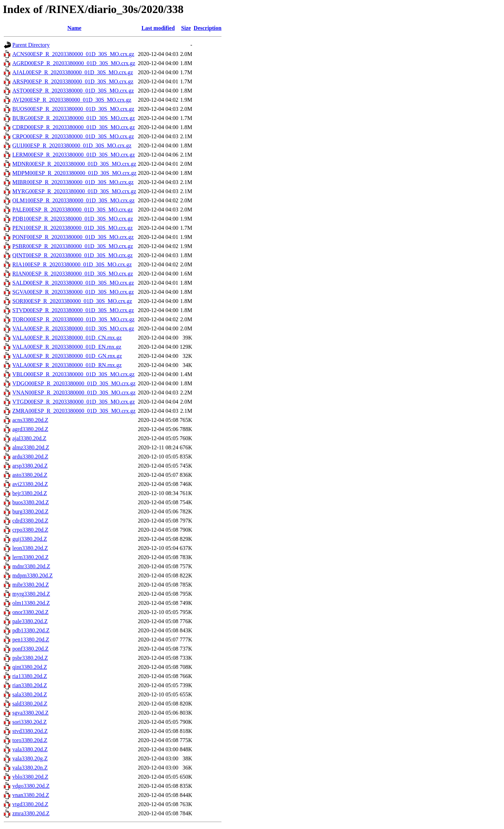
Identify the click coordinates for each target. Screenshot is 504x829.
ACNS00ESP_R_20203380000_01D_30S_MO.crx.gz (73, 54)
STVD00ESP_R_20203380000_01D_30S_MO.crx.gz (73, 310)
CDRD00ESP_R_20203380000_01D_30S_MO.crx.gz (74, 127)
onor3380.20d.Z (30, 612)
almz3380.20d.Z (31, 447)
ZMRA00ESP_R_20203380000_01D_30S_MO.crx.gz (74, 411)
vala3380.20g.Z (30, 758)
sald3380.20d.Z (30, 704)
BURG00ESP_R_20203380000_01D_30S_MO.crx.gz (74, 118)
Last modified (158, 28)
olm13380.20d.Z (31, 603)
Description (208, 28)
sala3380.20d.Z (30, 694)
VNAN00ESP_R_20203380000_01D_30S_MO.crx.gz (74, 393)
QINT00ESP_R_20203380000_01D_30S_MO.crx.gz (72, 255)
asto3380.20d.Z (30, 475)
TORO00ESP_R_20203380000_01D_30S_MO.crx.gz (73, 319)
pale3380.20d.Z (30, 621)
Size (186, 28)
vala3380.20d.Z (30, 749)
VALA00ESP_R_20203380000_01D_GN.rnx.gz (67, 356)
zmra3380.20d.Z (31, 813)
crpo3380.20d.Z (30, 530)
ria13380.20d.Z (30, 676)
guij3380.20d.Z (30, 539)
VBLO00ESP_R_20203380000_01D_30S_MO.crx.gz (74, 374)
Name (74, 28)
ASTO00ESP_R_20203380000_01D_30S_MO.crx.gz (73, 91)
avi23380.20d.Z (30, 484)
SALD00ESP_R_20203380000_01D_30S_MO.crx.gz (73, 283)
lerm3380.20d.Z (30, 557)
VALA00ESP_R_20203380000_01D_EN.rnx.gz (67, 347)
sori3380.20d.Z (30, 722)
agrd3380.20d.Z (30, 429)
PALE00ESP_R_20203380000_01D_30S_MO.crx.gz (73, 210)
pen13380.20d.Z (31, 640)
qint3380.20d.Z (30, 667)
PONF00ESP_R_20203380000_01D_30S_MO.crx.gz (73, 237)
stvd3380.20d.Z (30, 731)
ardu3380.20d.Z (30, 457)
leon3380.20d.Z (30, 548)
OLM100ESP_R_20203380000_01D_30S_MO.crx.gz (74, 200)
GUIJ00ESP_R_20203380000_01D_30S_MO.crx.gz (72, 145)
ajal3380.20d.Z (29, 438)
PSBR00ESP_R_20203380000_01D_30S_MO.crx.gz (73, 246)
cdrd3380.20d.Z (30, 521)
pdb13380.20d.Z (31, 630)
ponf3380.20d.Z (30, 649)
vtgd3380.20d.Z (30, 804)
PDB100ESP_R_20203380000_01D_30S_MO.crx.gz (73, 219)
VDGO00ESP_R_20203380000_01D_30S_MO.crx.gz (74, 383)
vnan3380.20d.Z (31, 795)
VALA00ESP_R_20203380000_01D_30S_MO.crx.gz (73, 328)
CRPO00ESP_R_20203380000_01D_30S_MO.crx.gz (73, 136)
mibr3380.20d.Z (31, 585)
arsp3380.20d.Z (30, 466)
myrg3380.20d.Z (31, 594)
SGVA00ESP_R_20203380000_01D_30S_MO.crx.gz (73, 292)
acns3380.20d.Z (30, 420)
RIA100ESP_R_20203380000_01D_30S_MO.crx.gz (72, 264)
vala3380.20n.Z (30, 768)
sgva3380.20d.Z (30, 713)
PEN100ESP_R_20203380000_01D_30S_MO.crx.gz (72, 228)
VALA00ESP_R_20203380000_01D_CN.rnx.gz (67, 338)
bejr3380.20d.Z (30, 493)
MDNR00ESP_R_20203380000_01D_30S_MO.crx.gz (74, 164)
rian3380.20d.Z (30, 685)
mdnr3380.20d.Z (31, 566)
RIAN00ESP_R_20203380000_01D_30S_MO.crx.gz (73, 274)
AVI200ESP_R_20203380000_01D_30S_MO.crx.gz (72, 100)
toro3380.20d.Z (30, 740)
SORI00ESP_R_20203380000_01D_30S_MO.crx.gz (72, 301)
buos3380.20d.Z (31, 502)
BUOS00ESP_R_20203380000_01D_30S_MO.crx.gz (73, 109)
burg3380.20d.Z (30, 511)
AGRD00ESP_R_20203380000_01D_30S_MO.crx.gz (74, 63)
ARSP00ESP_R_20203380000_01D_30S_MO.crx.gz (73, 81)
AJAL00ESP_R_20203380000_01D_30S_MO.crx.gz (73, 72)
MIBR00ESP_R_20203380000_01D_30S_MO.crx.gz (73, 182)
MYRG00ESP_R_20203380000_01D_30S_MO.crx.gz (74, 191)
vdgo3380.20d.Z (31, 786)
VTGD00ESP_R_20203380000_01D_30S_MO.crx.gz (74, 402)
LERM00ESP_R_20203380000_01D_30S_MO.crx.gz (74, 155)
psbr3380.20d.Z (30, 658)
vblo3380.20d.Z (30, 777)
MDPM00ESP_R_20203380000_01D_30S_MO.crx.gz (74, 173)
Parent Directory (31, 45)
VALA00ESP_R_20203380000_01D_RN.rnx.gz (67, 365)
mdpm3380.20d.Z (33, 575)
